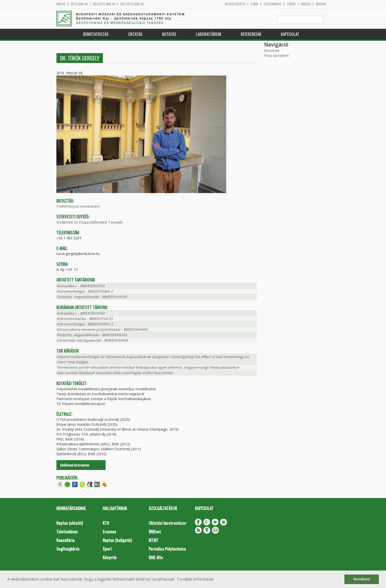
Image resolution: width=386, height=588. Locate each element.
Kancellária (65, 540)
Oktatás (135, 34)
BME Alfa (156, 558)
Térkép (291, 4)
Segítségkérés (68, 549)
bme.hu (61, 4)
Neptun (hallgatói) (117, 540)
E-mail (255, 4)
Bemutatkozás (96, 34)
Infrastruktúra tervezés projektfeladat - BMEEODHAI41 (102, 330)
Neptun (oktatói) (70, 523)
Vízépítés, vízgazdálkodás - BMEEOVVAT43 (92, 297)
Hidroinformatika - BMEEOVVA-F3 (84, 319)
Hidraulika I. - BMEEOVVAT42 (80, 286)
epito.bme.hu (79, 4)
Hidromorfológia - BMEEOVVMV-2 (85, 292)
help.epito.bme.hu (132, 4)
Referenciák (251, 34)
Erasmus (109, 532)
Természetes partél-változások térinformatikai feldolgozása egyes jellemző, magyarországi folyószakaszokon (148, 368)
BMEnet (155, 532)
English (306, 4)
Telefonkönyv (273, 4)
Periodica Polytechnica (167, 549)
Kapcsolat (290, 34)
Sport (107, 549)
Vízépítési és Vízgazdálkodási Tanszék (89, 222)
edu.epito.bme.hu (104, 4)
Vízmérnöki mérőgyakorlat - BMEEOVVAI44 (92, 340)
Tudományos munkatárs (78, 206)
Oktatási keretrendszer (168, 523)
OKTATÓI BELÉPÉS (235, 4)
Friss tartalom (276, 56)
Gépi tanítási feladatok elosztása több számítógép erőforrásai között (115, 373)
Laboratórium (209, 34)
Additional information (75, 465)
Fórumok (272, 51)
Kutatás (169, 34)
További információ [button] (195, 579)
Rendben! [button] (362, 579)
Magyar (321, 4)
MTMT (154, 540)
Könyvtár (110, 558)
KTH (106, 523)
